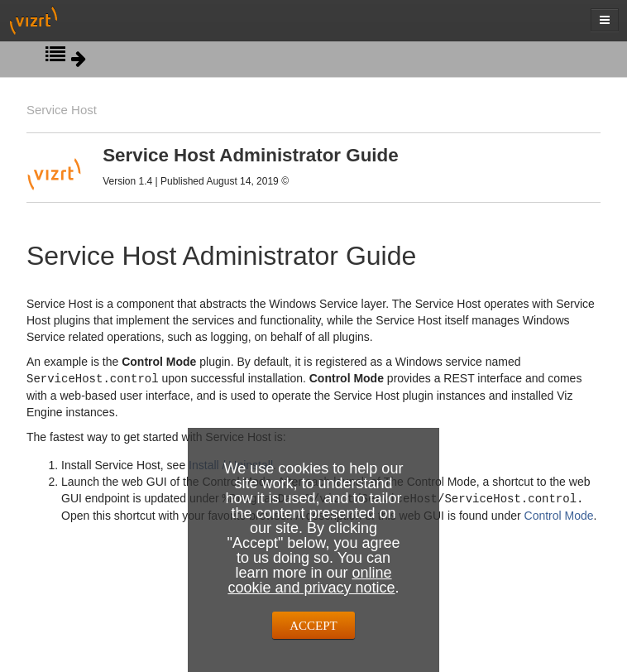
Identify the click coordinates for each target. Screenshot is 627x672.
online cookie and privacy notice (311, 580)
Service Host (62, 110)
